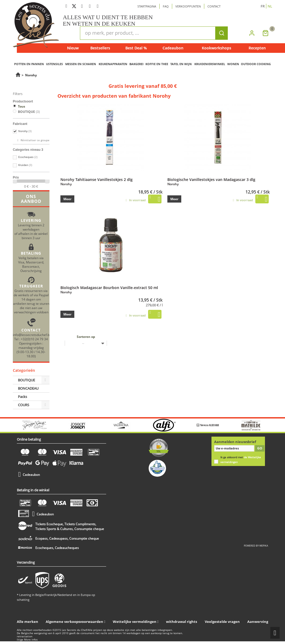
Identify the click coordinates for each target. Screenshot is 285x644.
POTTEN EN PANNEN (29, 64)
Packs (22, 397)
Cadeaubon (173, 48)
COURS (24, 405)
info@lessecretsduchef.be (32, 335)
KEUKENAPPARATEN (113, 64)
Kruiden (25, 165)
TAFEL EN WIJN (181, 64)
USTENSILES (54, 64)
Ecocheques (28, 157)
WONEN (233, 64)
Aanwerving (258, 622)
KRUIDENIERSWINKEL (210, 64)
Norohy (25, 131)
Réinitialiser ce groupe (35, 140)
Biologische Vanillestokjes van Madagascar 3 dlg (211, 179)
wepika (264, 546)
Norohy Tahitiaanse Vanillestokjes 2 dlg (97, 179)
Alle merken (28, 622)
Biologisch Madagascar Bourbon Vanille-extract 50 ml (109, 287)
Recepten (257, 48)
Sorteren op (86, 337)
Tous (22, 106)
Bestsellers (100, 48)
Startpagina (147, 6)
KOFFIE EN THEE (157, 64)
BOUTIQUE (29, 112)
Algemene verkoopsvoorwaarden (74, 622)
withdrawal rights (182, 622)
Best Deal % (136, 48)
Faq (166, 6)
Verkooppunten (188, 6)
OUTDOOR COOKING (256, 64)
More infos (31, 640)
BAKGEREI (136, 64)
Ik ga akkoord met (241, 460)
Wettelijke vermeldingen (135, 622)
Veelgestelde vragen (222, 622)
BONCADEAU (28, 388)
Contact (214, 6)
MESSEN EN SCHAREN (81, 64)
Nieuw (73, 48)
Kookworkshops (217, 48)
